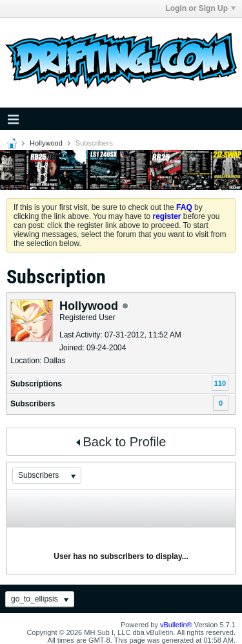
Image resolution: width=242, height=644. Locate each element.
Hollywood (46, 143)
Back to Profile (121, 442)
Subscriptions (36, 384)
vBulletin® (176, 625)
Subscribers (33, 404)
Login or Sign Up (200, 8)
